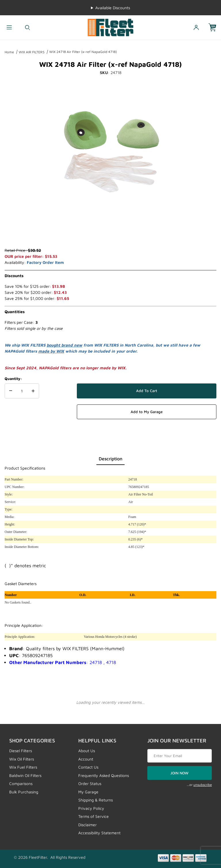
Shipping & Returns (96, 800)
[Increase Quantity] (33, 391)
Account (86, 759)
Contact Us (88, 767)
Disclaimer (87, 825)
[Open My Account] (196, 28)
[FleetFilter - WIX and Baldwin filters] (110, 27)
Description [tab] (110, 459)
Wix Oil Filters (22, 759)
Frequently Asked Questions (104, 775)
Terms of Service (94, 816)
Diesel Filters (21, 751)
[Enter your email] (180, 756)
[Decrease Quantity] (11, 391)
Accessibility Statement (99, 833)
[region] (110, 233)
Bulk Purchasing (24, 792)
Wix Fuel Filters (23, 767)
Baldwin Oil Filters (25, 775)
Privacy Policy (91, 808)
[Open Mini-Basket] (215, 28)
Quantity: (13, 379)
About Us (87, 751)
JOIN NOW (179, 773)
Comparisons (21, 783)
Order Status (90, 783)
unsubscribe (203, 785)
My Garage (88, 792)
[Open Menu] (9, 28)
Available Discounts (113, 8)
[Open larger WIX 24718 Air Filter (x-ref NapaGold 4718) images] (110, 149)
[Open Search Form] (28, 28)
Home (9, 52)
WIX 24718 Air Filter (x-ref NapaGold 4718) (83, 52)
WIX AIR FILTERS (32, 52)
